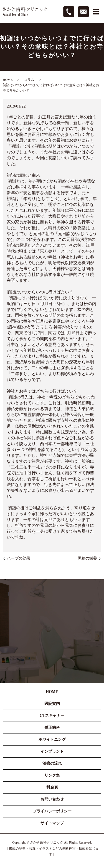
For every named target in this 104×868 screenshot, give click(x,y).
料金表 (52, 787)
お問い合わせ (52, 799)
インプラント (52, 751)
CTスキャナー (52, 716)
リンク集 (52, 775)
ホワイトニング (52, 739)
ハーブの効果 (19, 558)
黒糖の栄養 (87, 558)
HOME (8, 80)
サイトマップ (52, 823)
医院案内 (52, 704)
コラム (29, 80)
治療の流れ (52, 763)
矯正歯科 (52, 728)
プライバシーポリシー (52, 811)
